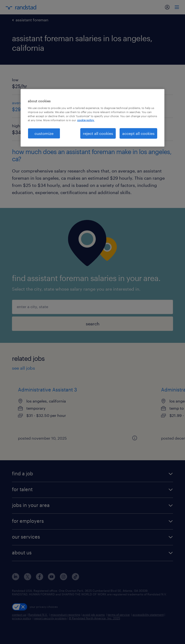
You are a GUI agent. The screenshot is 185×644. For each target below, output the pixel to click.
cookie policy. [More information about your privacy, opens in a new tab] (86, 120)
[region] (92, 118)
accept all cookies (138, 133)
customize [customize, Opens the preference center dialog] (44, 133)
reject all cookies (98, 133)
